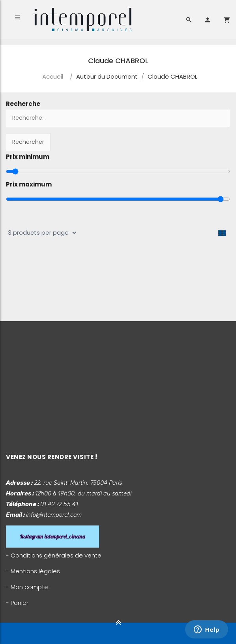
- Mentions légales (33, 571)
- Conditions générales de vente (54, 555)
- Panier (17, 603)
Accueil (53, 76)
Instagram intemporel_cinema (52, 537)
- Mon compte (27, 587)
